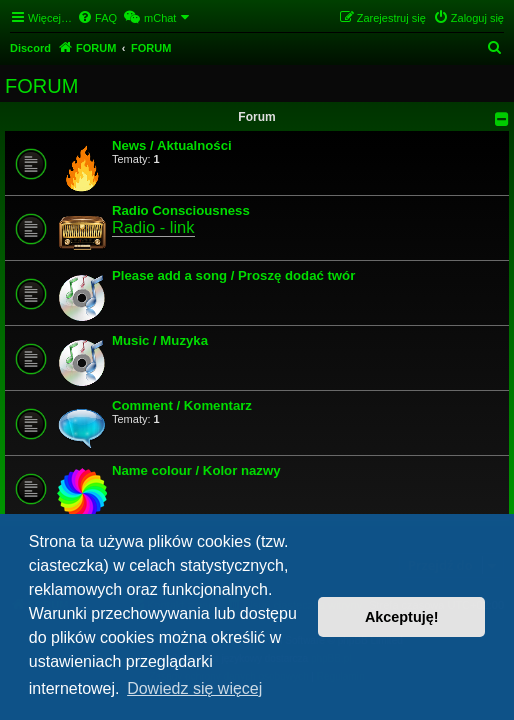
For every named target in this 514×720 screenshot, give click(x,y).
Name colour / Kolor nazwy (196, 470)
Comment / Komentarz (182, 405)
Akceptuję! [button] (402, 617)
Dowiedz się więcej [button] (194, 688)
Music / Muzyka (160, 340)
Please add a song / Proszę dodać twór (233, 275)
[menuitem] (97, 18)
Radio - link (153, 227)
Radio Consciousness (181, 210)
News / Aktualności (172, 145)
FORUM (41, 86)
